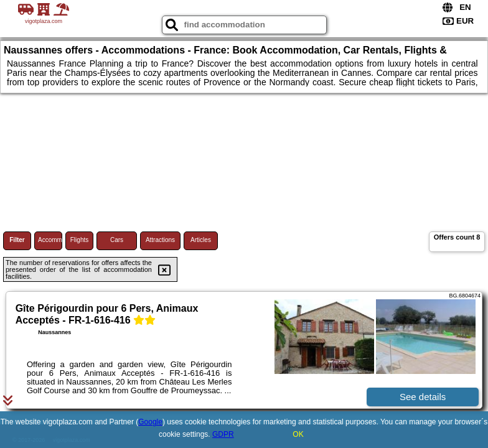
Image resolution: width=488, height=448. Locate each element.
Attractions (160, 240)
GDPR (223, 434)
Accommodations (50, 240)
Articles (201, 240)
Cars (117, 240)
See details (423, 397)
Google (150, 422)
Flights (79, 240)
